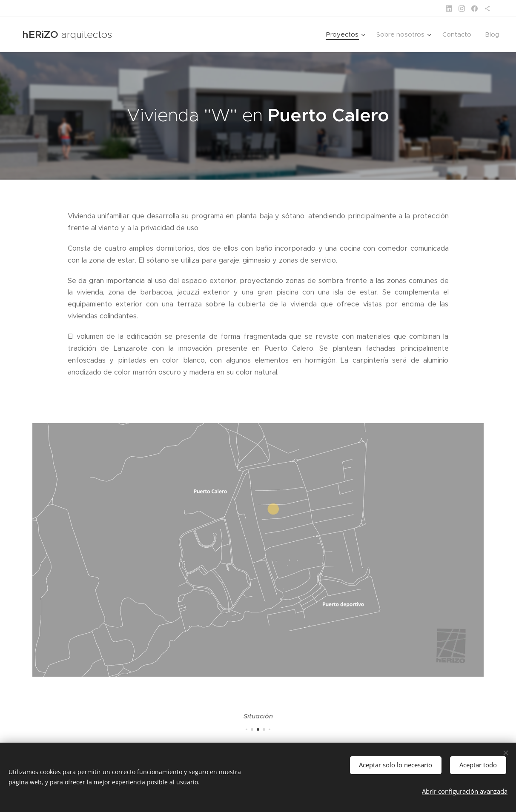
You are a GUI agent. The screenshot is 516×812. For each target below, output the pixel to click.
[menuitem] (347, 34)
